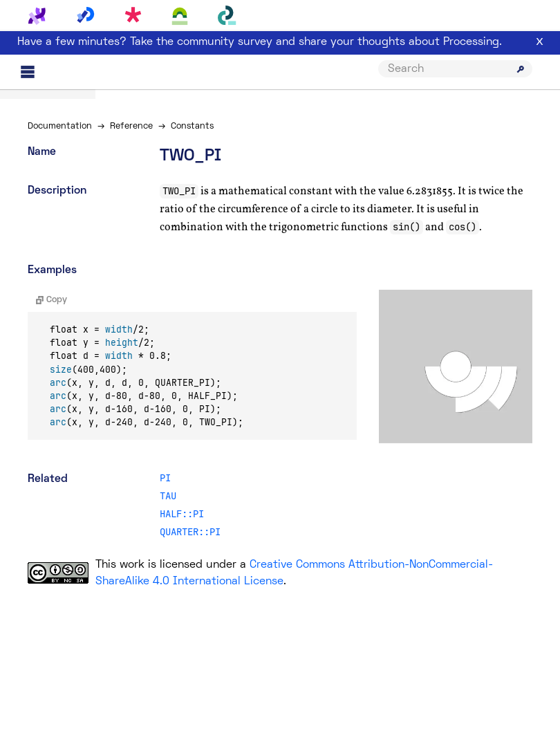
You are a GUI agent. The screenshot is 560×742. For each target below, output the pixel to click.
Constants (192, 127)
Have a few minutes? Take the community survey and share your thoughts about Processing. (260, 42)
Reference (131, 127)
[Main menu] (28, 72)
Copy (52, 300)
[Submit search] (521, 69)
